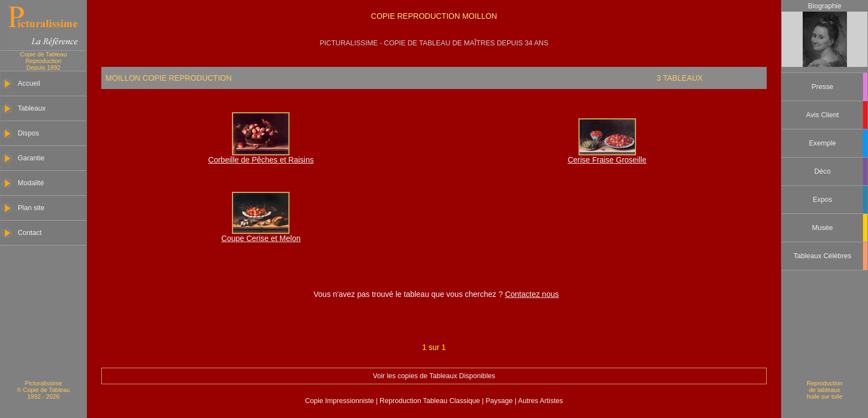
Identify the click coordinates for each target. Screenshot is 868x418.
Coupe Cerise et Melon (261, 238)
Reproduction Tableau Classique (430, 401)
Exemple (822, 143)
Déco (822, 171)
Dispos (29, 133)
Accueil (29, 83)
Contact (30, 233)
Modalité (31, 183)
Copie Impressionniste (340, 401)
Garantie (31, 158)
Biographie (824, 6)
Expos (822, 200)
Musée (823, 228)
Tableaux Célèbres (823, 256)
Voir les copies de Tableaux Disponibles (434, 376)
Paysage (500, 401)
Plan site (31, 208)
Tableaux (32, 108)
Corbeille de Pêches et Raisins (261, 160)
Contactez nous (532, 294)
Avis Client (822, 115)
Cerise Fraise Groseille (607, 160)
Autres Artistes (540, 401)
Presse (822, 87)
